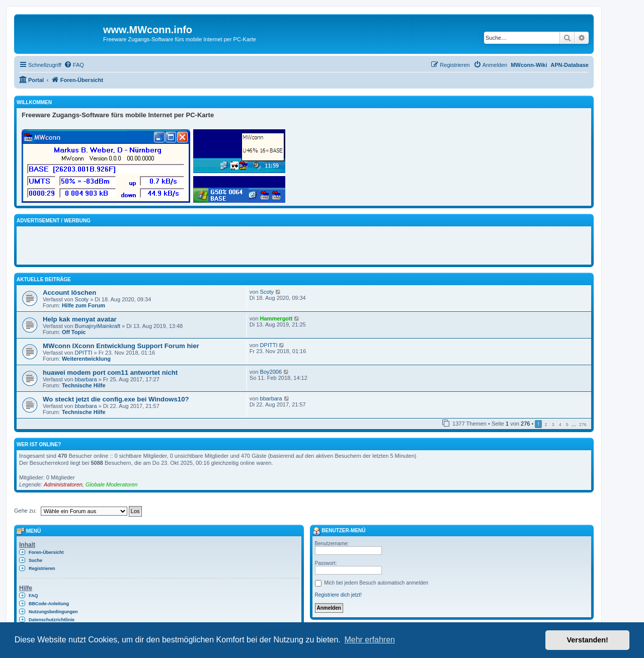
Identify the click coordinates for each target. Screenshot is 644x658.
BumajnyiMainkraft (98, 326)
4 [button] (560, 425)
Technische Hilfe (84, 385)
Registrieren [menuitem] (42, 568)
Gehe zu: (25, 511)
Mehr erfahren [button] (370, 640)
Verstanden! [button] (588, 640)
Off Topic (74, 332)
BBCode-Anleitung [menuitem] (49, 604)
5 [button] (567, 425)
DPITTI (84, 353)
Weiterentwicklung (86, 359)
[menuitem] (74, 65)
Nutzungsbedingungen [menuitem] (53, 612)
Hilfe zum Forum (84, 305)
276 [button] (583, 425)
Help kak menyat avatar (80, 319)
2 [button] (546, 425)
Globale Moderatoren (111, 484)
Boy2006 (271, 372)
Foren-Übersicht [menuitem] (46, 552)
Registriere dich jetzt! (338, 595)
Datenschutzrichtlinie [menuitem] (52, 620)
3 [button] (553, 425)
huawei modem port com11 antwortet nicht (110, 373)
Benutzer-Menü (339, 530)
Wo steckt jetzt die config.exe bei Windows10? (116, 399)
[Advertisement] (139, 244)
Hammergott (276, 318)
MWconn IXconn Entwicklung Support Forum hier (121, 346)
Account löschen (69, 293)
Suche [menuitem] (35, 560)
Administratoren (63, 484)
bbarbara (86, 379)
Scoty (82, 299)
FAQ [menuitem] (33, 596)
